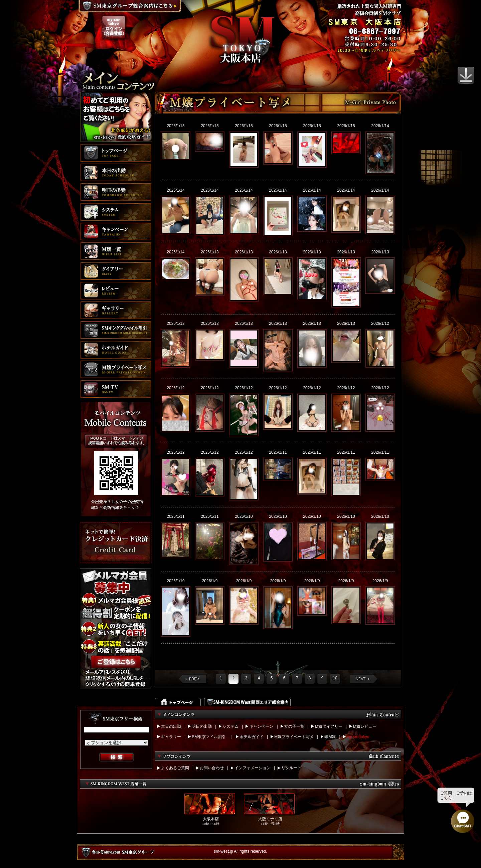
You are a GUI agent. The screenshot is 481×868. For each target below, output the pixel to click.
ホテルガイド (252, 737)
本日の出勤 (171, 726)
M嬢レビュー (365, 726)
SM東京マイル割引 (209, 737)
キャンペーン (261, 726)
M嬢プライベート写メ (294, 737)
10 (335, 678)
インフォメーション (253, 768)
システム (230, 726)
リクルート (291, 768)
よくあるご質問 (175, 768)
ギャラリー (171, 737)
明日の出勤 (202, 726)
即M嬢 (330, 737)
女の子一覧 (294, 726)
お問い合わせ (212, 768)
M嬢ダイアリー (329, 726)
